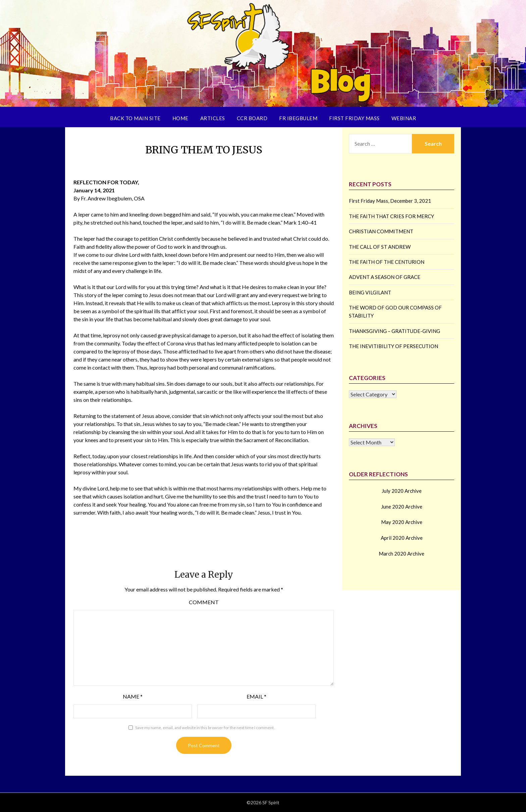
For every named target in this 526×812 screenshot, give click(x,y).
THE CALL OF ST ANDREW (380, 247)
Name (133, 696)
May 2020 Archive (402, 522)
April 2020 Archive (402, 538)
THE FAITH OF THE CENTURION (387, 262)
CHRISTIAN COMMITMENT (381, 231)
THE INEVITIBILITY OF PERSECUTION (393, 346)
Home (180, 118)
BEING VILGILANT (370, 292)
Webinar (404, 118)
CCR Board (252, 118)
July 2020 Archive (402, 491)
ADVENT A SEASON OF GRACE (385, 277)
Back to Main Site (135, 118)
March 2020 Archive (402, 554)
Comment (204, 602)
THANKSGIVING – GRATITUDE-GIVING (394, 331)
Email (256, 696)
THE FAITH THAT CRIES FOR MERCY (391, 216)
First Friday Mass (354, 118)
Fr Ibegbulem (298, 118)
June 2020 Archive (402, 507)
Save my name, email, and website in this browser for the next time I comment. (205, 728)
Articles (213, 118)
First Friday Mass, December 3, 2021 (390, 201)
